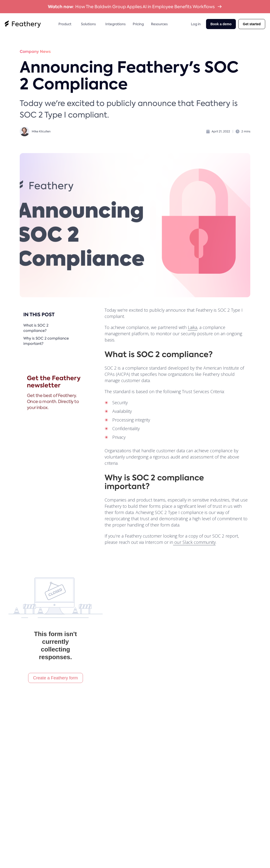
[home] (23, 24)
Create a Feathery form (56, 678)
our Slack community (194, 542)
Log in (196, 24)
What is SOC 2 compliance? (36, 328)
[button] (66, 24)
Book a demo (221, 24)
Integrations (115, 24)
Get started (252, 24)
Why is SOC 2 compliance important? (46, 341)
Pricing (138, 24)
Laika (192, 327)
